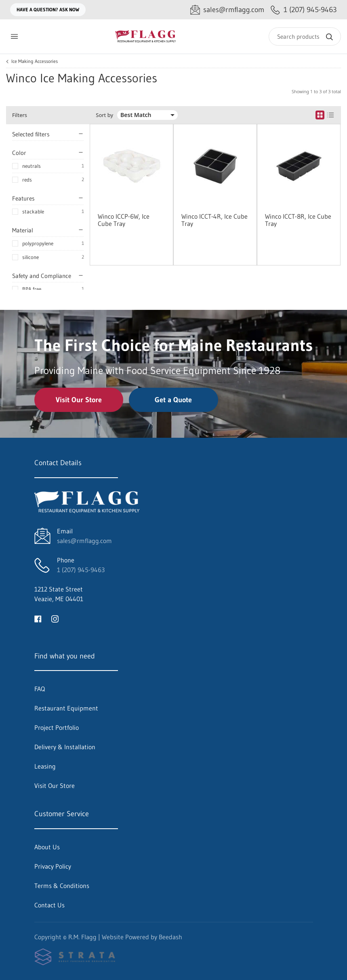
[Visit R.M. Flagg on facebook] (38, 618)
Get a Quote (173, 400)
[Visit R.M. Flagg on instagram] (55, 618)
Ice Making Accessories (35, 61)
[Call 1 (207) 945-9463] (304, 10)
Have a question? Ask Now (48, 9)
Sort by (104, 115)
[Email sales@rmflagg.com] (227, 10)
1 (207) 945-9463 (81, 570)
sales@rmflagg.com (84, 541)
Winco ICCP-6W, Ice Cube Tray (124, 220)
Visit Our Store (79, 400)
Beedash (170, 937)
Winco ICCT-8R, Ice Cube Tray (298, 220)
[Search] (305, 37)
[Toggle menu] (14, 37)
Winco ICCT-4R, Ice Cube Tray (215, 220)
